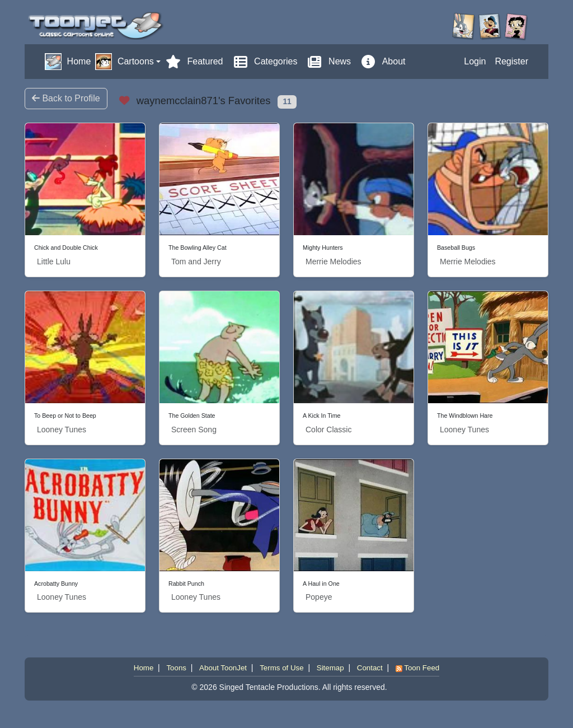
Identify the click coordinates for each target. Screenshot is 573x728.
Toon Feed (417, 668)
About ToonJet (223, 668)
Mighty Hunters (323, 248)
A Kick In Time (322, 416)
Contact (370, 668)
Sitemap (330, 668)
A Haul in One (321, 584)
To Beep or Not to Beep (65, 416)
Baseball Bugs (456, 248)
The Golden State (192, 416)
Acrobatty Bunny (56, 584)
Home (144, 668)
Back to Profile (66, 98)
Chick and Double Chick (66, 248)
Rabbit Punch (186, 584)
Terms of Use (282, 668)
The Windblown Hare (465, 416)
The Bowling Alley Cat (198, 248)
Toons (176, 668)
